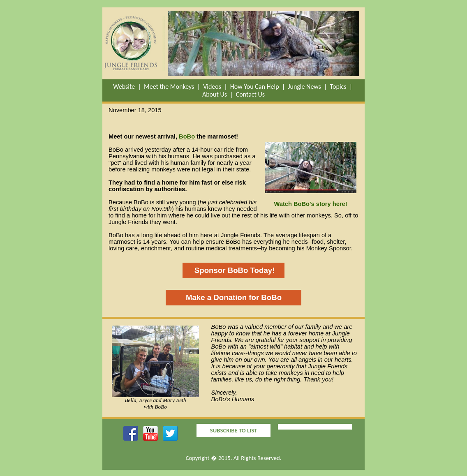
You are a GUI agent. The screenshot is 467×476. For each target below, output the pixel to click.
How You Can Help (255, 87)
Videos (212, 87)
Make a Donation (216, 297)
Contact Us (250, 94)
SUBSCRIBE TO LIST (233, 430)
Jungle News (304, 87)
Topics (338, 87)
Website (124, 87)
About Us (215, 94)
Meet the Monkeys (169, 87)
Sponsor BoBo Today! (234, 270)
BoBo (187, 136)
